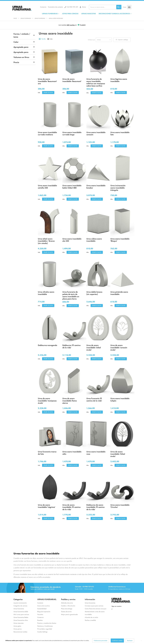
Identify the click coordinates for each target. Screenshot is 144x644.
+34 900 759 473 (72, 7)
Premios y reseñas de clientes (47, 623)
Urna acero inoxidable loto (120, 133)
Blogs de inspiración (44, 611)
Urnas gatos (17, 626)
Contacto (40, 603)
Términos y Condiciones (45, 626)
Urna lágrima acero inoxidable (119, 80)
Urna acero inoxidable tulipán (120, 399)
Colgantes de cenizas (20, 606)
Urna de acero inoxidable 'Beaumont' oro (47, 81)
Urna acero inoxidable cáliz (72, 453)
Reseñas (40, 620)
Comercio (43, 7)
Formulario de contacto (55, 7)
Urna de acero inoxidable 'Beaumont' (72, 80)
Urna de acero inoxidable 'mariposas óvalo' (47, 401)
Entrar (84, 7)
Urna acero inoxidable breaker (96, 186)
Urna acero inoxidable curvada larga (72, 133)
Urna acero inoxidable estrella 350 (47, 186)
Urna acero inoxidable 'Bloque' (120, 240)
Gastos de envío (66, 611)
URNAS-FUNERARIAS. (47, 599)
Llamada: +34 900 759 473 (84, 587)
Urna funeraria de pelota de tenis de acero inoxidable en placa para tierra (71, 295)
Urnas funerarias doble (21, 611)
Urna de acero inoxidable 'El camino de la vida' (71, 507)
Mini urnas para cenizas (21, 614)
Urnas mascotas (18, 623)
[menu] (87, 13)
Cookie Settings (42, 632)
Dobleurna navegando (47, 345)
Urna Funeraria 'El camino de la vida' (94, 399)
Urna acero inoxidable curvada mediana (47, 133)
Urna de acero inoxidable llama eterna (70, 401)
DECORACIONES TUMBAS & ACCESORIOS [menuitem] (114, 13)
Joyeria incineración (20, 603)
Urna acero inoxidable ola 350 (72, 240)
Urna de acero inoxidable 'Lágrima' (47, 506)
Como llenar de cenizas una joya (95, 609)
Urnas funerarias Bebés (21, 617)
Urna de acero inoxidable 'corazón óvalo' (119, 347)
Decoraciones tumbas (20, 632)
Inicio (15, 18)
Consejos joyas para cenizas (94, 606)
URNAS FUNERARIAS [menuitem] (50, 13)
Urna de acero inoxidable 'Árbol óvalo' (118, 454)
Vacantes (40, 614)
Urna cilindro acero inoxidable (46, 293)
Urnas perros (18, 629)
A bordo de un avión (91, 617)
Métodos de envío (67, 603)
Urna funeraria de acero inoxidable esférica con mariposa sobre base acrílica (96, 82)
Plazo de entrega (67, 609)
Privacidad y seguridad (45, 629)
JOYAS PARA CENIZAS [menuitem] (70, 13)
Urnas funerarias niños (21, 620)
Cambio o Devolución (68, 606)
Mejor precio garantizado (69, 614)
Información (90, 599)
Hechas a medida (90, 620)
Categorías (18, 599)
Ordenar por (91, 40)
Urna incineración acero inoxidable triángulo (118, 188)
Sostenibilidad (42, 609)
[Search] (119, 7)
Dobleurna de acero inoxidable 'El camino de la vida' (95, 507)
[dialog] (72, 641)
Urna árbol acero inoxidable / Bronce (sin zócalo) (46, 241)
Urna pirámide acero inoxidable (119, 293)
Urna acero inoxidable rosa (96, 453)
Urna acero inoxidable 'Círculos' (120, 506)
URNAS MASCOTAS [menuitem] (89, 13)
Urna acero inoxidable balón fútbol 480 (72, 186)
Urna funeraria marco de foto (47, 453)
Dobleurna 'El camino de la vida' (71, 346)
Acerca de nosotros (44, 606)
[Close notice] (141, 641)
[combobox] (105, 7)
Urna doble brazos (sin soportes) (94, 293)
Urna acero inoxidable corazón (96, 133)
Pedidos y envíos (68, 599)
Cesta (124, 7)
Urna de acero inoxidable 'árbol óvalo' (94, 347)
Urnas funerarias (26, 18)
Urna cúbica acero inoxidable (94, 240)
